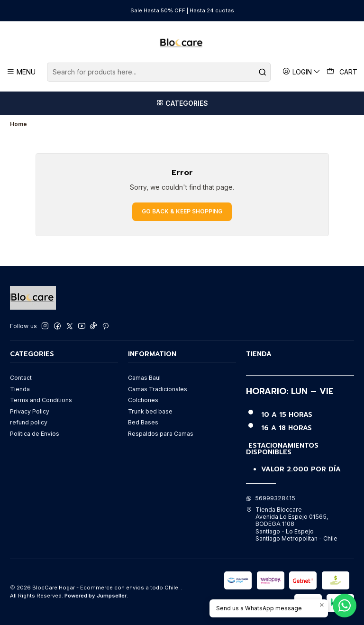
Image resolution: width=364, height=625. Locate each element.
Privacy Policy (30, 411)
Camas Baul (144, 378)
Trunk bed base (150, 411)
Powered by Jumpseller (96, 596)
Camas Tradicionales (158, 389)
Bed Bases (143, 422)
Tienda (20, 389)
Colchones (143, 400)
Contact (21, 378)
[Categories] (182, 103)
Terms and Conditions (41, 400)
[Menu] (21, 72)
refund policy (29, 422)
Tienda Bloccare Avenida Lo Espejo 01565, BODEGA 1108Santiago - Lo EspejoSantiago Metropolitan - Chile (292, 524)
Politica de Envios (35, 434)
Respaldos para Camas (161, 434)
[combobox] (159, 72)
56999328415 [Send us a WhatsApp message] (271, 498)
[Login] (302, 72)
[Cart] (342, 72)
